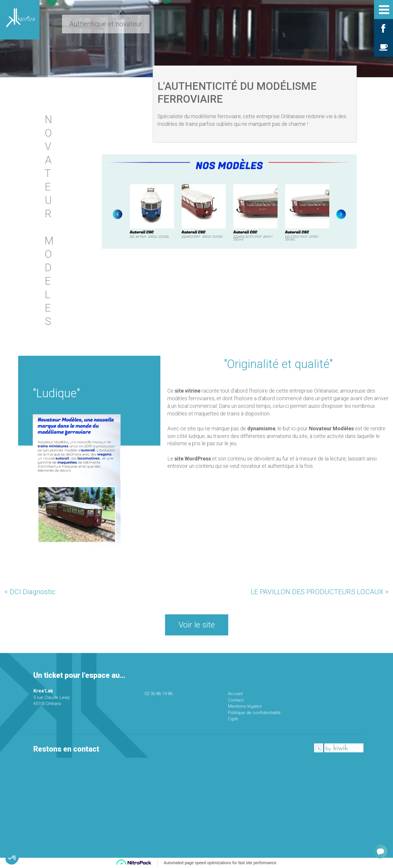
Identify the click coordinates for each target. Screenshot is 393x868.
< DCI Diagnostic (30, 592)
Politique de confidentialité (254, 713)
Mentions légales (245, 706)
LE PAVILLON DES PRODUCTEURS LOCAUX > (320, 592)
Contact (236, 700)
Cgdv (233, 719)
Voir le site (197, 625)
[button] (12, 858)
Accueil (235, 694)
